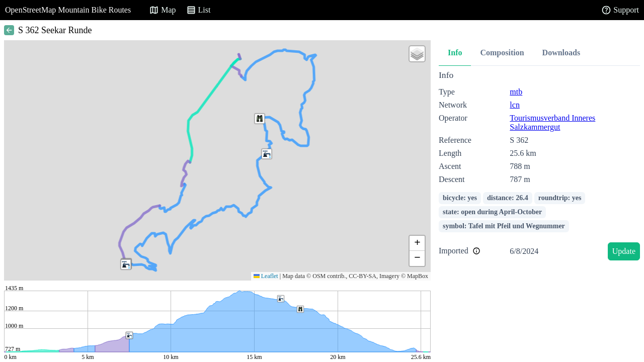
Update (624, 251)
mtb (516, 92)
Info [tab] (455, 53)
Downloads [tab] (561, 53)
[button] (260, 119)
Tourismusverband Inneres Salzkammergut (552, 122)
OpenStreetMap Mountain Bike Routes (68, 10)
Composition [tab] (502, 53)
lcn (515, 105)
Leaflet (266, 276)
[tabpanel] (539, 167)
